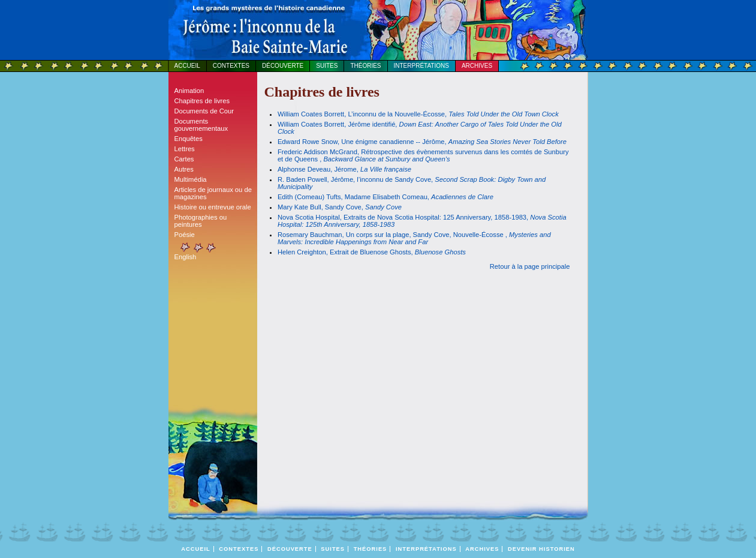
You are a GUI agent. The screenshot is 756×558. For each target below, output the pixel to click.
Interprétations (421, 66)
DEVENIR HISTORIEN (541, 549)
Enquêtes (189, 139)
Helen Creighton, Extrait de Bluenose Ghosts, (372, 252)
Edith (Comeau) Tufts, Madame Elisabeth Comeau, (385, 197)
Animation (189, 91)
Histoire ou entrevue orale (213, 207)
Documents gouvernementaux (201, 125)
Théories (365, 66)
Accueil (187, 66)
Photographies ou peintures (201, 221)
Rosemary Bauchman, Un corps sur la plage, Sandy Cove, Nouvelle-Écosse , (414, 238)
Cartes (184, 159)
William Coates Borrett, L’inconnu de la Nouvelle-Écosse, (418, 114)
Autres (184, 169)
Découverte (283, 66)
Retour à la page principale (530, 266)
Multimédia (191, 179)
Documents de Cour (204, 111)
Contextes (231, 66)
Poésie (185, 235)
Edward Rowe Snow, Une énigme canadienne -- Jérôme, (422, 142)
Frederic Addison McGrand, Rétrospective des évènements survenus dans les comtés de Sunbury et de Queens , (423, 155)
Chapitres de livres (202, 101)
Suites (327, 66)
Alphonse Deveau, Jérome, (344, 169)
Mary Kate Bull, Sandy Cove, (340, 207)
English (186, 257)
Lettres (185, 149)
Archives (477, 66)
